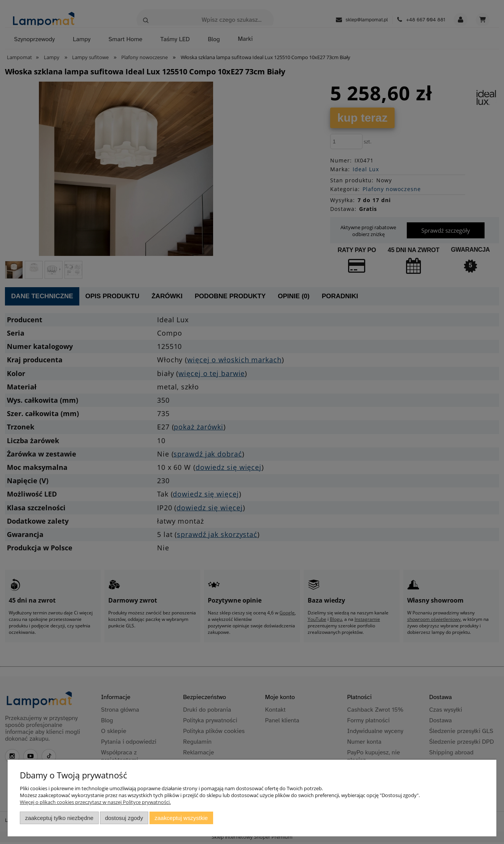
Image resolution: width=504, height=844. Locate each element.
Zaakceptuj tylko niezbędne (59, 818)
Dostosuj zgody (124, 818)
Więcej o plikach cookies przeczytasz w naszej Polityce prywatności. (95, 802)
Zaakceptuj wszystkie (181, 818)
